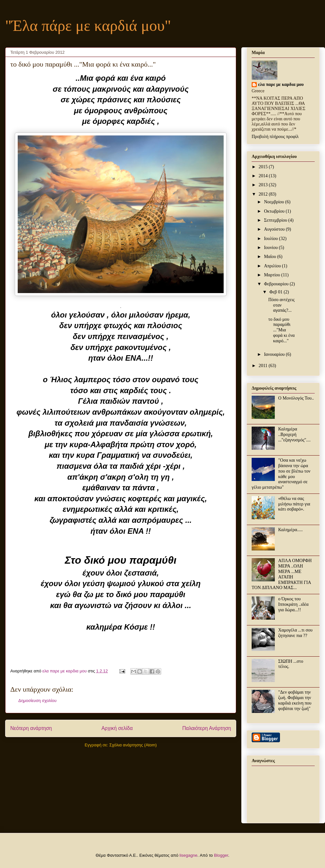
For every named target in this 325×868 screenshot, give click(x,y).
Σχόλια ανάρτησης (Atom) (133, 745)
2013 (264, 185)
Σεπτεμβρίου (276, 220)
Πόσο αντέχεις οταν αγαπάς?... (282, 305)
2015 (264, 167)
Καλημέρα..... (291, 530)
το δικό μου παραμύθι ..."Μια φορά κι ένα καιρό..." (282, 330)
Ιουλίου (271, 239)
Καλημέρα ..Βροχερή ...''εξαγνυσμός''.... (295, 434)
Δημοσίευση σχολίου (37, 701)
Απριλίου (273, 266)
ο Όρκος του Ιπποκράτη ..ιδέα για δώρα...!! (293, 604)
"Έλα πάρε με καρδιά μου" (88, 26)
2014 (264, 176)
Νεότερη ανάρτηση (31, 728)
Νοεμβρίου (274, 202)
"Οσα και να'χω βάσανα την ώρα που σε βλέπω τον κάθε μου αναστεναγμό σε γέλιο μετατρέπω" (281, 474)
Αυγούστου (275, 229)
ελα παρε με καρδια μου (281, 84)
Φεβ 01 (276, 292)
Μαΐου (270, 257)
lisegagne (189, 855)
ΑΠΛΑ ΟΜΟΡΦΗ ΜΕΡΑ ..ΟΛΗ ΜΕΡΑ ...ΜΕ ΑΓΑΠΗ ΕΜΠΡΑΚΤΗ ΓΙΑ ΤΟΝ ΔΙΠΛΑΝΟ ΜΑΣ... (282, 574)
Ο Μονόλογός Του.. (296, 398)
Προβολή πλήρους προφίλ (275, 137)
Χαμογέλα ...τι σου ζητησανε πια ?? (296, 633)
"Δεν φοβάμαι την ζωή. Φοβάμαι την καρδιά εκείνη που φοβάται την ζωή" (295, 700)
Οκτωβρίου (275, 211)
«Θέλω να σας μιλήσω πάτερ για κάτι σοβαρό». (294, 504)
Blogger (221, 855)
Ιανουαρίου (275, 354)
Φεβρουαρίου (277, 284)
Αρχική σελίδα (117, 728)
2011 (264, 366)
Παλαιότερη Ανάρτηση (207, 728)
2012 (264, 194)
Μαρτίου (273, 275)
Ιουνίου (271, 248)
